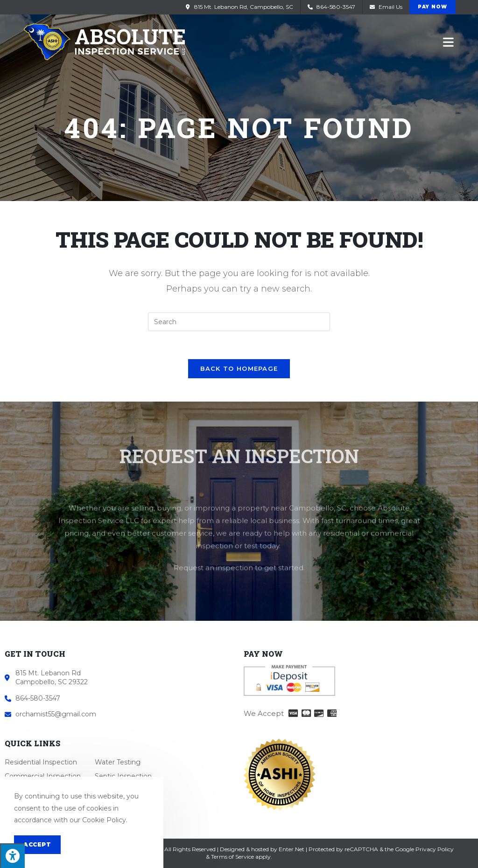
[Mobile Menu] (449, 42)
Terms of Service (232, 857)
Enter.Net (292, 849)
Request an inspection (213, 611)
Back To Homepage (239, 368)
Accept (37, 844)
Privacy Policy (435, 849)
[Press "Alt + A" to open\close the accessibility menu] (12, 856)
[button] (432, 7)
